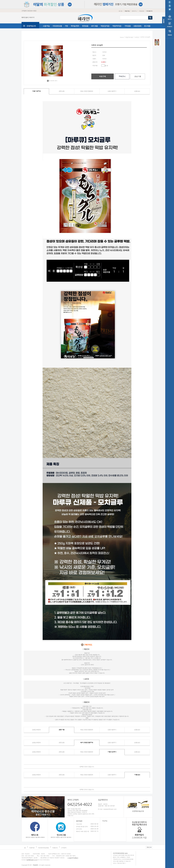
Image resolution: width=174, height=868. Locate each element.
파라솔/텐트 (75, 26)
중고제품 (147, 26)
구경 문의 (79, 824)
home (122, 37)
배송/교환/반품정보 (87, 91)
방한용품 (85, 26)
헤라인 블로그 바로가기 (28, 18)
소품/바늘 (46, 26)
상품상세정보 (36, 91)
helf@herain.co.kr (32, 860)
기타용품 (128, 26)
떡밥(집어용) (105, 26)
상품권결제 (137, 26)
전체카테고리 (31, 26)
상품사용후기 (112, 91)
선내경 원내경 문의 (82, 826)
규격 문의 (79, 829)
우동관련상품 (57, 26)
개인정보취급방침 (43, 848)
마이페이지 (149, 11)
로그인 (121, 11)
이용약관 (32, 848)
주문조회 (142, 11)
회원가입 (127, 11)
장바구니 (134, 11)
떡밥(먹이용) (117, 26)
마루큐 (137, 37)
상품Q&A (137, 91)
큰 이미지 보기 (52, 81)
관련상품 (62, 91)
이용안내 (55, 848)
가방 (66, 26)
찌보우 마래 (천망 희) (83, 831)
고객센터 (64, 848)
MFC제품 (94, 26)
